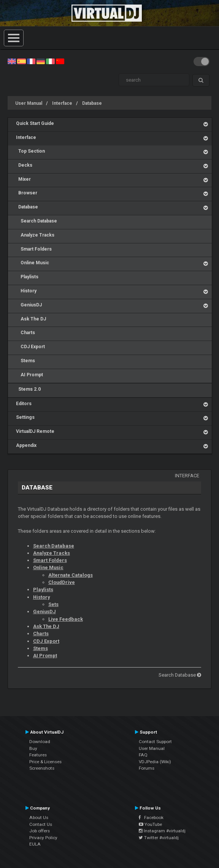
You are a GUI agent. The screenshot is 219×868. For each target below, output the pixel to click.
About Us (39, 817)
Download (40, 742)
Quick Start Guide (35, 123)
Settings (25, 417)
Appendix (26, 445)
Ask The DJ (31, 319)
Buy (33, 748)
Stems (25, 361)
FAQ (143, 755)
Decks (24, 165)
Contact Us (41, 824)
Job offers (40, 831)
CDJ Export (30, 347)
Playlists (27, 277)
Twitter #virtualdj (159, 838)
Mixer (23, 179)
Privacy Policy (43, 838)
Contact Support (155, 742)
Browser (27, 193)
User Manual (29, 103)
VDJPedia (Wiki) (155, 762)
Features (38, 755)
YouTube (150, 824)
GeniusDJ (29, 305)
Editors (24, 404)
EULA (35, 844)
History (26, 291)
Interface (62, 103)
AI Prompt (29, 375)
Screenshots (42, 768)
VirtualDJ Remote (35, 431)
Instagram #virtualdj (162, 831)
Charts (25, 333)
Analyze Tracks (35, 235)
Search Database (36, 221)
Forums (147, 768)
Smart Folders (34, 249)
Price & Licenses (45, 762)
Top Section (30, 151)
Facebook (151, 817)
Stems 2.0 (28, 389)
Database (92, 103)
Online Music (33, 263)
